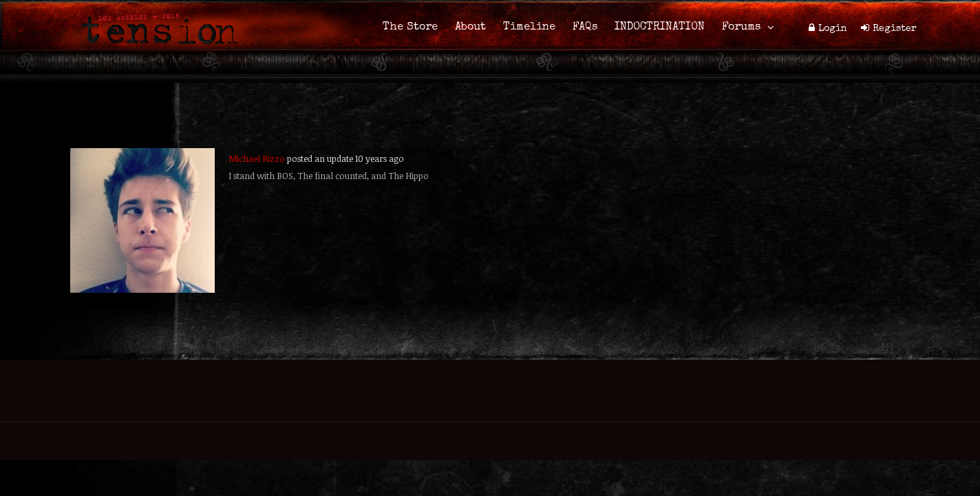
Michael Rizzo (257, 158)
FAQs (585, 28)
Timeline (529, 28)
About (470, 28)
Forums (741, 28)
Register (895, 29)
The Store (410, 28)
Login (833, 29)
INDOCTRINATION (660, 28)
